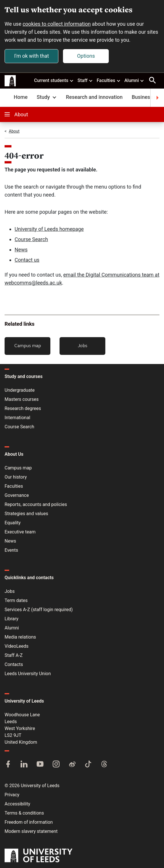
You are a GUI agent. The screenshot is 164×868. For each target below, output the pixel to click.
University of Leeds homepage (49, 229)
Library (11, 619)
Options (86, 56)
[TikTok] (88, 765)
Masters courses (22, 399)
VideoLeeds (17, 646)
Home (21, 97)
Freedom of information (29, 822)
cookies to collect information (57, 24)
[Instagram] (56, 765)
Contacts (14, 664)
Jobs (83, 345)
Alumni (134, 80)
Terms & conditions (24, 813)
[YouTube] (40, 765)
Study (47, 97)
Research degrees (23, 408)
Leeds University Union (28, 674)
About (16, 114)
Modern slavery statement (31, 831)
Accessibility (17, 804)
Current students (54, 80)
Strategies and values (26, 514)
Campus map (28, 345)
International (17, 418)
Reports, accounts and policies (36, 504)
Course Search (31, 239)
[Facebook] (8, 765)
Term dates (16, 600)
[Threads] (104, 765)
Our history (16, 477)
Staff (85, 80)
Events (11, 550)
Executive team (20, 532)
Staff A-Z (14, 655)
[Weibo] (72, 765)
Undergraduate (20, 390)
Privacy (12, 795)
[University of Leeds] (38, 856)
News (21, 250)
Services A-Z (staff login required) (39, 610)
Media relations (20, 637)
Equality (13, 523)
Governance (17, 495)
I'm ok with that (31, 56)
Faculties (109, 80)
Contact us (27, 260)
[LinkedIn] (24, 765)
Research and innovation (94, 97)
